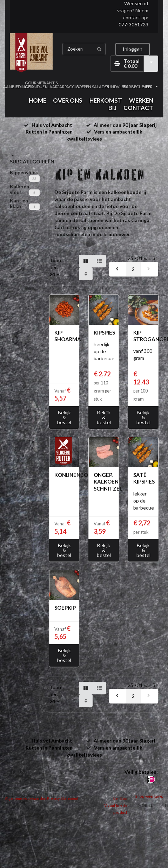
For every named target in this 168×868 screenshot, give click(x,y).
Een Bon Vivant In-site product (116, 805)
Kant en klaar (19, 203)
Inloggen (133, 49)
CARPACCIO (68, 87)
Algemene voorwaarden (26, 798)
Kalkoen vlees (19, 189)
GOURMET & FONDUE (35, 85)
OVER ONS (68, 100)
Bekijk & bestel (64, 417)
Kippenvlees (24, 172)
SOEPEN (84, 87)
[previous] (118, 269)
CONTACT (138, 108)
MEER (150, 87)
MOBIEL (146, 805)
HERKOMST (106, 100)
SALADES (100, 87)
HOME (38, 100)
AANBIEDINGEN (18, 87)
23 (34, 179)
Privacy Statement (63, 798)
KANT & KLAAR (51, 85)
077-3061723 (133, 24)
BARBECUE (133, 87)
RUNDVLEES (117, 87)
